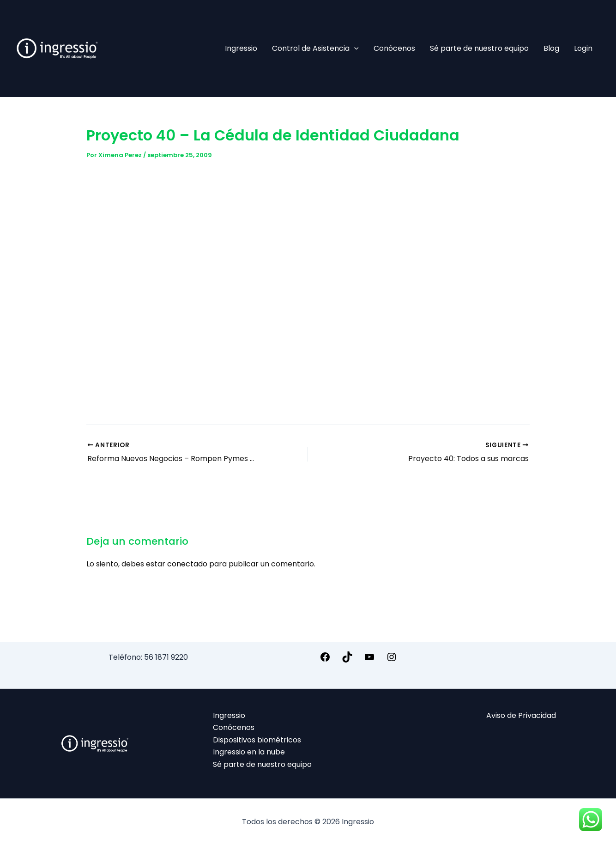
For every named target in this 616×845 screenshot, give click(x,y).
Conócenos (394, 48)
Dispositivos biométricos (257, 740)
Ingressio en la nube (249, 752)
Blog (551, 48)
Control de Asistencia (315, 49)
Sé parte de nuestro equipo (479, 48)
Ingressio (241, 48)
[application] (354, 49)
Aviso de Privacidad (521, 715)
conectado (187, 564)
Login (583, 48)
